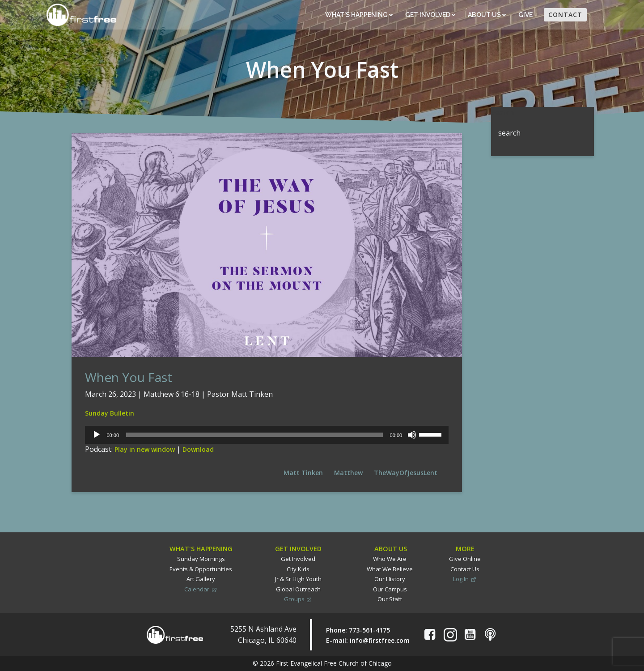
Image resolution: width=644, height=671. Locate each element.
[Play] (97, 435)
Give (526, 15)
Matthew (348, 473)
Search (502, 112)
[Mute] (412, 435)
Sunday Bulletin (110, 413)
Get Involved (430, 15)
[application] (267, 435)
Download (198, 449)
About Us (487, 15)
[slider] (254, 435)
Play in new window (145, 449)
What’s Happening (359, 15)
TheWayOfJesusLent (406, 473)
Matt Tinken (303, 473)
